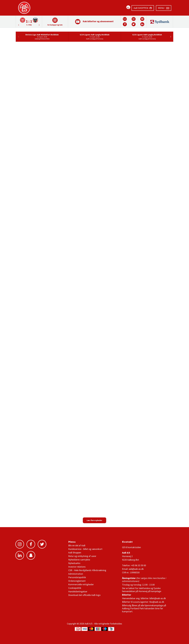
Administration (76, 574)
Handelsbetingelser (78, 591)
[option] (29, 21)
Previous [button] (39, 25)
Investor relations (77, 567)
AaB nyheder (77, 543)
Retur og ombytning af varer (82, 556)
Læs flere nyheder (94, 520)
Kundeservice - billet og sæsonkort (85, 549)
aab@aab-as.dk (136, 569)
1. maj (29, 25)
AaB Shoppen (75, 553)
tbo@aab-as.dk (157, 602)
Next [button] (19, 25)
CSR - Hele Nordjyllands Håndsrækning (87, 570)
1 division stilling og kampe (137, 543)
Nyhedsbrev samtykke (79, 560)
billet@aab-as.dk (158, 598)
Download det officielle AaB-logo (84, 595)
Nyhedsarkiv (74, 563)
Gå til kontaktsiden (131, 547)
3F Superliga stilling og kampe (135, 543)
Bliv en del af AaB (77, 545)
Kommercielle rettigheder (81, 584)
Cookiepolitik (75, 588)
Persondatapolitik (77, 577)
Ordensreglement (77, 581)
